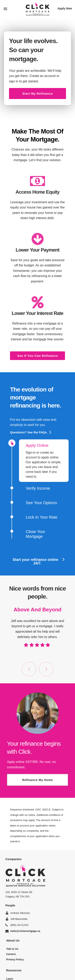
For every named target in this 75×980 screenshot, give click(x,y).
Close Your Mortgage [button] (32, 534)
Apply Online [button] (34, 444)
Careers (11, 954)
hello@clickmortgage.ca (25, 931)
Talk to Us (12, 949)
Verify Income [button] (34, 488)
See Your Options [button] (38, 503)
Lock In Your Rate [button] (38, 517)
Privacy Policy (15, 959)
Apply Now (65, 8)
